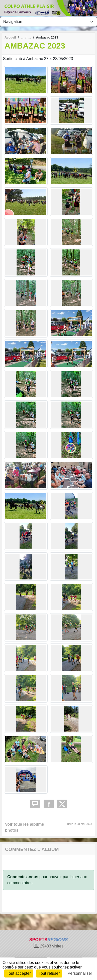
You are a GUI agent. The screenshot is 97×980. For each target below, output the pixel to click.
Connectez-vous (23, 877)
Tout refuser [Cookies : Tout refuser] (49, 973)
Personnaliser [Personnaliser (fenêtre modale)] (80, 973)
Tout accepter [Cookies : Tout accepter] (19, 973)
